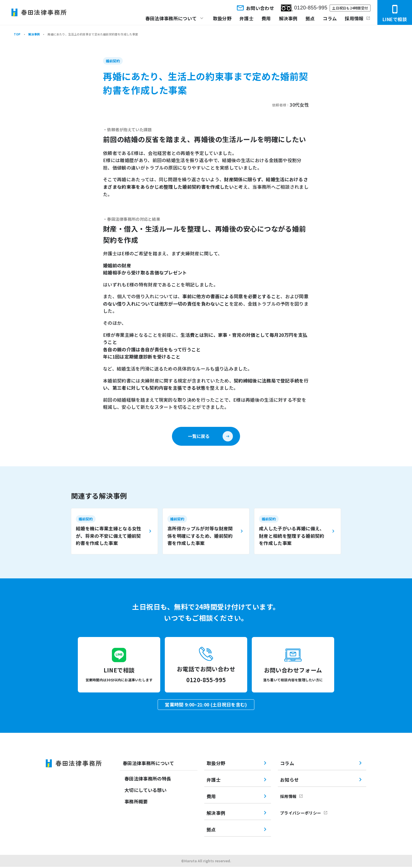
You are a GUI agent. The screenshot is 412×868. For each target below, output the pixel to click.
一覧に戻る (199, 437)
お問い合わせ (255, 8)
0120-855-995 (304, 8)
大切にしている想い (145, 791)
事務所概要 (136, 803)
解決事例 (288, 18)
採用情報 (354, 18)
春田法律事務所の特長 (148, 780)
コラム (330, 18)
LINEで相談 (395, 14)
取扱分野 (222, 18)
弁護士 (246, 18)
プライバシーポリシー (301, 814)
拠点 (310, 18)
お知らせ (289, 781)
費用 (266, 18)
